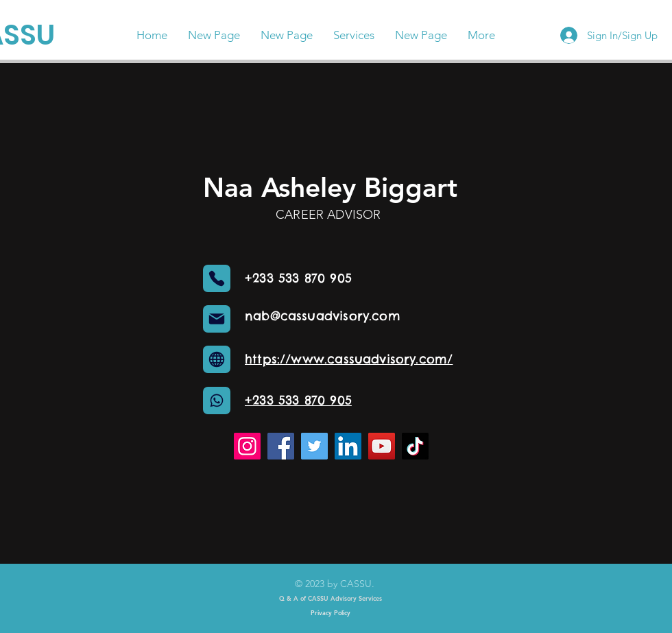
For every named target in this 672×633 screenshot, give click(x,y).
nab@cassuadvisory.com (323, 316)
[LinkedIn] (348, 446)
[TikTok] (415, 446)
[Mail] (217, 319)
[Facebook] (281, 446)
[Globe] (217, 359)
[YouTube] (382, 446)
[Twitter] (314, 446)
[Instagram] (247, 446)
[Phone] (217, 278)
